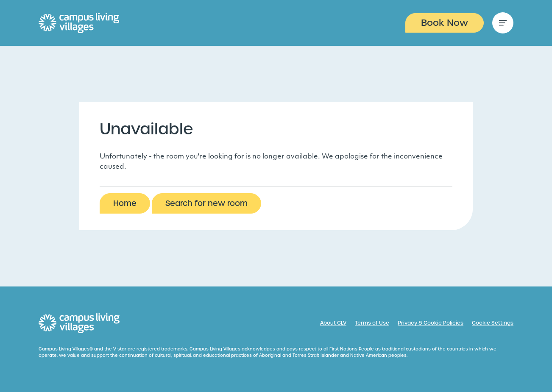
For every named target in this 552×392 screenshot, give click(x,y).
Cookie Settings (493, 323)
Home (125, 203)
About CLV (333, 323)
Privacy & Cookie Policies (431, 323)
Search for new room (206, 203)
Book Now (445, 23)
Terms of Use (372, 323)
